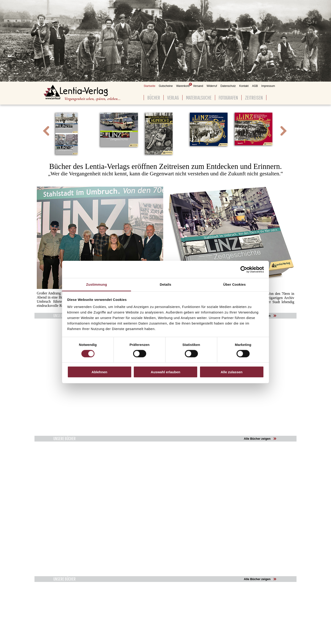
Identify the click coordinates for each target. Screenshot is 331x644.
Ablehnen (99, 372)
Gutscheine (166, 86)
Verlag (173, 98)
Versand (198, 86)
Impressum (268, 86)
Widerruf (212, 86)
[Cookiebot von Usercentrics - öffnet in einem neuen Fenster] (244, 269)
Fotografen (228, 98)
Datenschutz (228, 86)
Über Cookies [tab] (234, 284)
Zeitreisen (254, 98)
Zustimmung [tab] (97, 284)
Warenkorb (183, 86)
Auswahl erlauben (165, 372)
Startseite (150, 86)
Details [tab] (165, 284)
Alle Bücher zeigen (257, 439)
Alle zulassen (232, 372)
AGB (255, 86)
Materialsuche (199, 98)
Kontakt (244, 86)
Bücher (154, 98)
